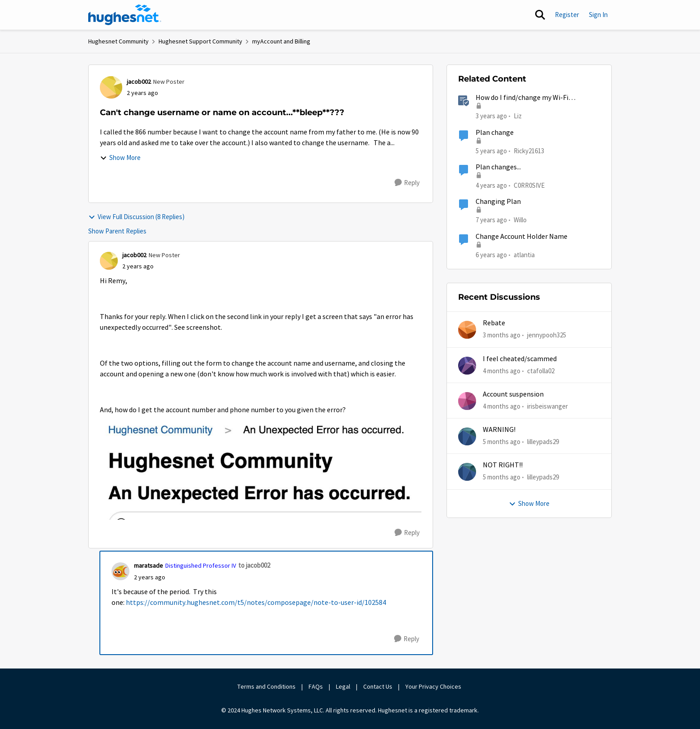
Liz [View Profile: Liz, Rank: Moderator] (518, 116)
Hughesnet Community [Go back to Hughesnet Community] (118, 41)
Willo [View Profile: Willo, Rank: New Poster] (520, 220)
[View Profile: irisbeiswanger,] (467, 401)
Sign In (598, 15)
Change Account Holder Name (522, 237)
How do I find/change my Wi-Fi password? (522, 98)
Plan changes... (498, 167)
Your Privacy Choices (434, 686)
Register (567, 15)
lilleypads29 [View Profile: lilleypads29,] (543, 442)
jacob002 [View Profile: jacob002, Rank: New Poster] (139, 82)
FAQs (316, 686)
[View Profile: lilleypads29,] (467, 436)
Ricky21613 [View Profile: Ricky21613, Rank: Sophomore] (529, 150)
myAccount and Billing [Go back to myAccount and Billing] (281, 41)
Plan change (495, 133)
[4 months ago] (502, 371)
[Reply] (407, 183)
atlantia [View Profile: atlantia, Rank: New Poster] (524, 254)
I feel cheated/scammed (520, 359)
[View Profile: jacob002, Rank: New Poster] (111, 87)
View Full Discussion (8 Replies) (136, 217)
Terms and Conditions (266, 686)
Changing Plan (498, 202)
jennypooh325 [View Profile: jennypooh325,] (547, 335)
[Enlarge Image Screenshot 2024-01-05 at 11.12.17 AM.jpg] (261, 468)
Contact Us (378, 686)
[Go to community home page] (125, 15)
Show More (120, 157)
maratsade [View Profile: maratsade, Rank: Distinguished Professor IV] (148, 565)
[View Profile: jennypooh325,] (467, 330)
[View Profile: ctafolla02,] (467, 366)
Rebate (494, 323)
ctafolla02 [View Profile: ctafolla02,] (541, 370)
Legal (343, 686)
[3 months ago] (502, 335)
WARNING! (499, 430)
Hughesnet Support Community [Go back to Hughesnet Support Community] (200, 41)
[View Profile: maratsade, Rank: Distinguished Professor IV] (120, 571)
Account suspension (513, 394)
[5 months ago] (502, 442)
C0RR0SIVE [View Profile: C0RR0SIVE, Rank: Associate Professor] (529, 185)
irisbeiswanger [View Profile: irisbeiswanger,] (548, 406)
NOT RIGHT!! (503, 465)
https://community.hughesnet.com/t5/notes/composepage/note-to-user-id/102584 (256, 603)
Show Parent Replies (117, 231)
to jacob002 (254, 565)
